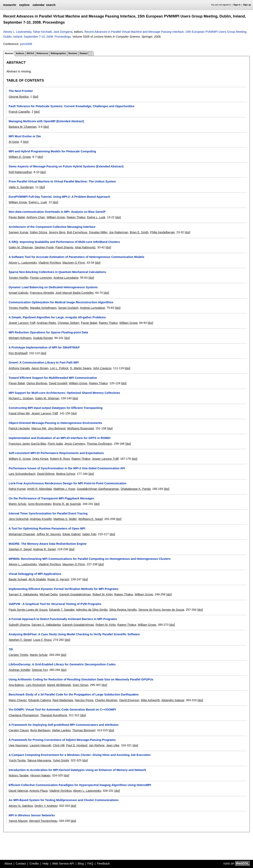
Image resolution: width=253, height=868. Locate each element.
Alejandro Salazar (173, 700)
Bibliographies (58, 53)
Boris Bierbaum (40, 730)
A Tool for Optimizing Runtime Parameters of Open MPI (47, 528)
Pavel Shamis (64, 247)
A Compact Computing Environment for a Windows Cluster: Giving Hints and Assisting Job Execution (79, 755)
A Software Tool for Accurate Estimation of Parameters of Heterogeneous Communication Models (76, 257)
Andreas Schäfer (19, 670)
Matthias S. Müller (65, 519)
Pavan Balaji (17, 217)
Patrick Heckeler (19, 428)
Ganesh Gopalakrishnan (75, 594)
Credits (34, 864)
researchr (10, 5)
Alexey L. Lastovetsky (17, 32)
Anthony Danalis (19, 368)
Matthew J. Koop (64, 489)
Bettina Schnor (66, 474)
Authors (20, 53)
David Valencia (18, 791)
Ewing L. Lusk (38, 202)
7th (11, 649)
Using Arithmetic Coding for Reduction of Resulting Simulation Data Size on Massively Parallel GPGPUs (81, 679)
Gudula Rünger (43, 338)
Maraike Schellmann (43, 308)
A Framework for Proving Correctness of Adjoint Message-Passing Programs (62, 740)
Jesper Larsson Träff (22, 323)
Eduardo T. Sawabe (62, 610)
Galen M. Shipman (21, 247)
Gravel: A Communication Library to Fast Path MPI (44, 362)
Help (46, 864)
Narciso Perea (84, 700)
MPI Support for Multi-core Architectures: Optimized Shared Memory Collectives (64, 393)
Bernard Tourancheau (43, 821)
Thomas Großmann (99, 444)
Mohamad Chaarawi (22, 534)
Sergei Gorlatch (68, 308)
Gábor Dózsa (38, 232)
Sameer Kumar (18, 232)
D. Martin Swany (81, 368)
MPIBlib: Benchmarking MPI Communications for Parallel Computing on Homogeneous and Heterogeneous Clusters (90, 559)
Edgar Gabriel (72, 534)
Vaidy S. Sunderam (21, 187)
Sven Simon (81, 685)
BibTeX (30, 53)
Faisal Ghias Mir (19, 413)
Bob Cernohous (77, 232)
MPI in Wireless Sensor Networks (32, 815)
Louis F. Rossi (42, 640)
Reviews (73, 53)
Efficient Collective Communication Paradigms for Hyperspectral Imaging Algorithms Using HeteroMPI (80, 785)
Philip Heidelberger (163, 232)
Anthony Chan (36, 217)
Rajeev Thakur (76, 217)
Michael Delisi (49, 594)
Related (84, 53)
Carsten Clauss (19, 730)
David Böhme (46, 474)
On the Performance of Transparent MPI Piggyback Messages (51, 498)
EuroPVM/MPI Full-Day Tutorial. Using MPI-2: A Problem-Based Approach (59, 197)
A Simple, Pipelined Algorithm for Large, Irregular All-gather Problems (57, 317)
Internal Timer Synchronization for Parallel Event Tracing (48, 513)
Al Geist (14, 142)
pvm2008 (26, 44)
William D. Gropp (20, 157)
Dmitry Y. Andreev (46, 806)
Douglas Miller (98, 232)
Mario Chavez (18, 700)
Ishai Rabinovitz (85, 247)
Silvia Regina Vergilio (123, 610)
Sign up (247, 5)
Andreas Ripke (46, 323)
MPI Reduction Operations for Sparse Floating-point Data (48, 332)
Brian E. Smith (139, 232)
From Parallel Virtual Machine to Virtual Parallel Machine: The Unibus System (62, 181)
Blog (81, 864)
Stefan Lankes (61, 730)
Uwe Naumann (18, 745)
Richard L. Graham (21, 398)
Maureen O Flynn (74, 263)
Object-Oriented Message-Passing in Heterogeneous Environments (55, 423)
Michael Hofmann (20, 338)
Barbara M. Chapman (23, 127)
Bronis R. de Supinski (67, 504)
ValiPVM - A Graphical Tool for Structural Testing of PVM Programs (55, 604)
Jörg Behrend (57, 428)
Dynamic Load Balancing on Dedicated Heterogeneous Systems (53, 287)
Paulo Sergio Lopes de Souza (28, 610)
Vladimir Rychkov (50, 263)
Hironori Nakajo (40, 775)
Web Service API (63, 864)
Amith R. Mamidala (39, 489)
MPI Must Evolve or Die (25, 136)
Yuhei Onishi (61, 760)
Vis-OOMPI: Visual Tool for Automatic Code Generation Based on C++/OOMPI (62, 710)
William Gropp (18, 202)
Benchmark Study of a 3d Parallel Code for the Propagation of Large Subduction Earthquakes (74, 694)
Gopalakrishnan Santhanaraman (98, 489)
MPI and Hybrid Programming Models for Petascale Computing (52, 151)
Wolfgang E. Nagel (91, 519)
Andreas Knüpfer (41, 519)
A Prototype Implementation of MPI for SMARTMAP (44, 347)
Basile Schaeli (18, 579)
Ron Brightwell (18, 353)
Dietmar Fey (40, 670)
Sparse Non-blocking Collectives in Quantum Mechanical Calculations (57, 272)
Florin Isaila (55, 444)
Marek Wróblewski (59, 685)
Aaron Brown (40, 368)
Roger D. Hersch (58, 579)
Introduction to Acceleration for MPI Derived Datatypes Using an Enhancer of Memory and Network (77, 770)
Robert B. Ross (60, 459)
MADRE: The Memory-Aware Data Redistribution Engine (48, 544)
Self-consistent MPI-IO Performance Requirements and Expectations (56, 453)
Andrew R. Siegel (44, 549)
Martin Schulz (17, 504)
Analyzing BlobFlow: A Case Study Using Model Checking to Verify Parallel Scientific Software (74, 634)
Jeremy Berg (57, 232)
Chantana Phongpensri (24, 715)
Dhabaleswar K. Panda (136, 489)
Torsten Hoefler (18, 278)
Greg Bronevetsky (40, 504)
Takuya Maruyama (39, 760)
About (8, 864)
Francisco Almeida (42, 293)
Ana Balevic (16, 685)
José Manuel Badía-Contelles (74, 293)
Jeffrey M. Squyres (49, 534)
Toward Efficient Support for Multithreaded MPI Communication (53, 378)
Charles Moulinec (106, 700)
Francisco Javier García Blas (27, 444)
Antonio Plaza (39, 791)
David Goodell (58, 383)
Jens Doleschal (19, 519)
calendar (39, 5)
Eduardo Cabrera (39, 700)
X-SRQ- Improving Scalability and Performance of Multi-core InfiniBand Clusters (64, 242)
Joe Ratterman (118, 232)
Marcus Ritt (39, 428)
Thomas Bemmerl (84, 730)
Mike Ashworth (150, 700)
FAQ (90, 864)
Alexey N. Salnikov (21, 806)
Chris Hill (59, 745)
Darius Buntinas (37, 383)
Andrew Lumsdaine (66, 278)
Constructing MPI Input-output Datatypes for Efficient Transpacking (55, 408)
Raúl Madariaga (63, 700)
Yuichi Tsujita (17, 760)
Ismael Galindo (18, 293)
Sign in (237, 5)
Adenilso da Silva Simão (92, 610)
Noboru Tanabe (19, 775)
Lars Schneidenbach (22, 474)
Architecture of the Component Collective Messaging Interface (52, 227)
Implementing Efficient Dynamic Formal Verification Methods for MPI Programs (63, 589)
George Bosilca (19, 97)
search (51, 5)
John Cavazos (102, 368)
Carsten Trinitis (18, 655)
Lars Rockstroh (36, 685)
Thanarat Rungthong (54, 715)
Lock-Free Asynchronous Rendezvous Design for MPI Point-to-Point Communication (67, 483)
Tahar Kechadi (42, 32)
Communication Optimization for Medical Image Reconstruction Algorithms (61, 302)
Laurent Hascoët (41, 745)
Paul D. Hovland (77, 745)
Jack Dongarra (63, 32)
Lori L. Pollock (59, 368)
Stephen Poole (44, 247)
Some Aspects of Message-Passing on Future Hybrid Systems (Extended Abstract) (66, 166)
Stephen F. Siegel (20, 549)
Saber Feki (89, 534)
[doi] (36, 97)
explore (24, 5)
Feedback (103, 864)
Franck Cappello (19, 112)
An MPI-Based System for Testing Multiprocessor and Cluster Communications (64, 800)
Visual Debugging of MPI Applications (35, 574)
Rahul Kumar (17, 489)
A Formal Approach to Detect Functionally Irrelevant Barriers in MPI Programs (63, 619)
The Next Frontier (21, 91)
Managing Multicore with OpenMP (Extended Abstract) (46, 121)
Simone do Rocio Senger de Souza (161, 610)
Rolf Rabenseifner (20, 172)
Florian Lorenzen (41, 278)
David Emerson (129, 700)
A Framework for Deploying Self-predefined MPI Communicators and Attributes (64, 725)
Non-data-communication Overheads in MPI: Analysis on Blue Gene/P (57, 212)
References (42, 53)
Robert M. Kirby (102, 594)
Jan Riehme (97, 745)
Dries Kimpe (40, 459)
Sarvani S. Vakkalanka (23, 594)
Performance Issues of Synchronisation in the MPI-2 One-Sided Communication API (67, 468)
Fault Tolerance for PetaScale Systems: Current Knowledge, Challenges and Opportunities (71, 106)
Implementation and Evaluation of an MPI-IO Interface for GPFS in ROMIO (60, 438)
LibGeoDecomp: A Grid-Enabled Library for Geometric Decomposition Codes (62, 664)
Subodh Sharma (19, 625)
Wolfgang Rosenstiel (81, 428)
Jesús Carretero (75, 444)
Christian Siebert (68, 323)
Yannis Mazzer (18, 821)
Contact (21, 864)
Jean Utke (113, 745)
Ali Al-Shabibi (37, 579)
